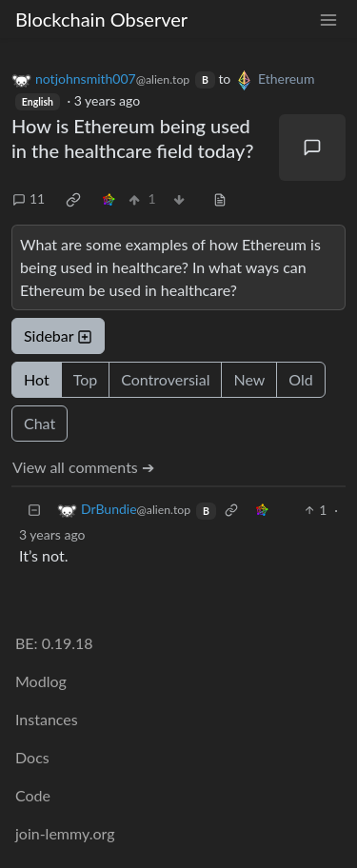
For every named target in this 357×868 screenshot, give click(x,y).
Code (33, 795)
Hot (37, 379)
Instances (47, 719)
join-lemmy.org (65, 833)
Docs (32, 757)
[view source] (220, 198)
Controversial (165, 379)
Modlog (41, 681)
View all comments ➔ (83, 467)
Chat (40, 423)
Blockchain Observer (101, 19)
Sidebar (58, 335)
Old (300, 379)
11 (29, 198)
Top (86, 379)
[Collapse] (34, 510)
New (249, 379)
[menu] (328, 20)
